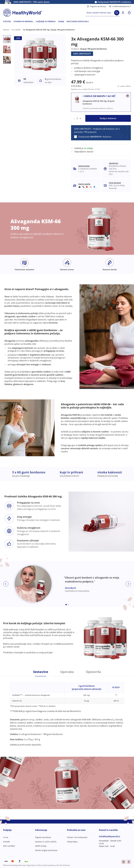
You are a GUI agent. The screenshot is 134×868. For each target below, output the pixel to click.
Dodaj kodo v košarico (114, 2)
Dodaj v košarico (108, 118)
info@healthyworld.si (120, 6)
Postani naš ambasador (77, 837)
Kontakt (6, 842)
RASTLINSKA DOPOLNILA (78, 21)
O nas (6, 837)
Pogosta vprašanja (96, 6)
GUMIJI (61, 21)
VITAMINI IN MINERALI (23, 21)
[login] (123, 13)
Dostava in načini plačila (46, 842)
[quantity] (77, 118)
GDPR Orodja (41, 846)
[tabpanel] (67, 711)
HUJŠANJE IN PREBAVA (46, 21)
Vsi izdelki (16, 30)
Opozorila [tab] (93, 672)
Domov (6, 30)
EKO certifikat (9, 846)
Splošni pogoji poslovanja (46, 850)
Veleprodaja (72, 842)
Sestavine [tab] (41, 672)
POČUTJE (7, 21)
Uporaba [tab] (67, 672)
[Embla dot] (66, 605)
